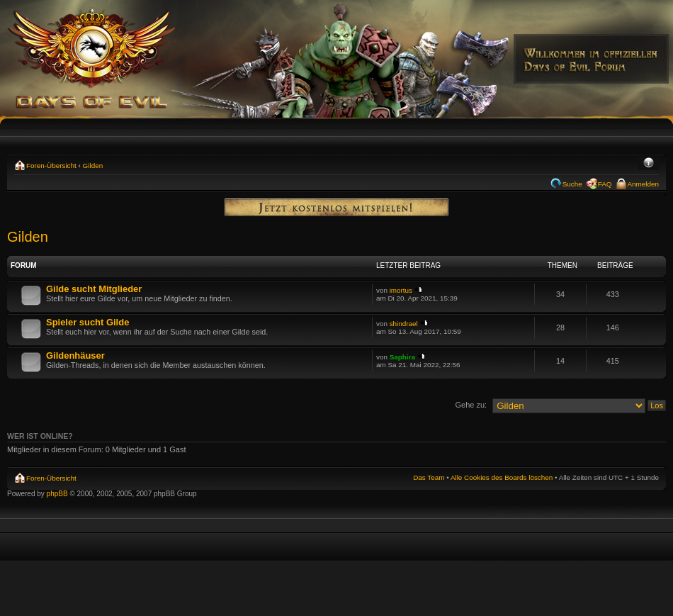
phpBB (57, 494)
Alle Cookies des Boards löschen (502, 477)
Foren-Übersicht (51, 166)
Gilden (93, 166)
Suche (572, 184)
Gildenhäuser (75, 355)
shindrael (404, 324)
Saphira (402, 357)
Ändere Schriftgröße (649, 164)
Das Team (429, 477)
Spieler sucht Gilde (87, 322)
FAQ (605, 184)
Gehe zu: (471, 405)
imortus (401, 290)
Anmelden (643, 184)
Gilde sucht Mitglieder (94, 289)
